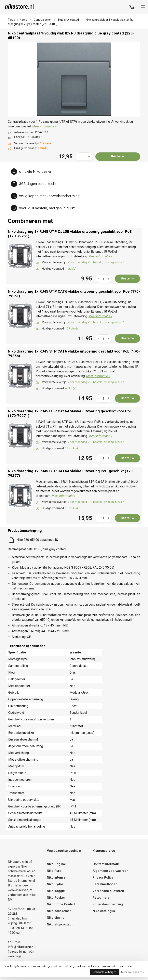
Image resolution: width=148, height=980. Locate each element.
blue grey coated (68, 20)
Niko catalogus (104, 911)
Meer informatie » (44, 126)
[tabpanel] (74, 79)
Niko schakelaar (59, 911)
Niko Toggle (56, 891)
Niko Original (56, 864)
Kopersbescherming (108, 904)
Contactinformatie (106, 864)
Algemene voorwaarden (110, 871)
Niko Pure (54, 871)
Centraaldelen (43, 20)
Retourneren (102, 898)
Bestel (118, 156)
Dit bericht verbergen (104, 972)
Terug (12, 20)
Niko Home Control (61, 904)
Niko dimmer (56, 918)
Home (23, 20)
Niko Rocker (56, 898)
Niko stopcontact (60, 924)
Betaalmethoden (105, 884)
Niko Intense (56, 877)
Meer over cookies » (133, 972)
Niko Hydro (55, 884)
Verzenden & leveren (108, 891)
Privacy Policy (103, 877)
